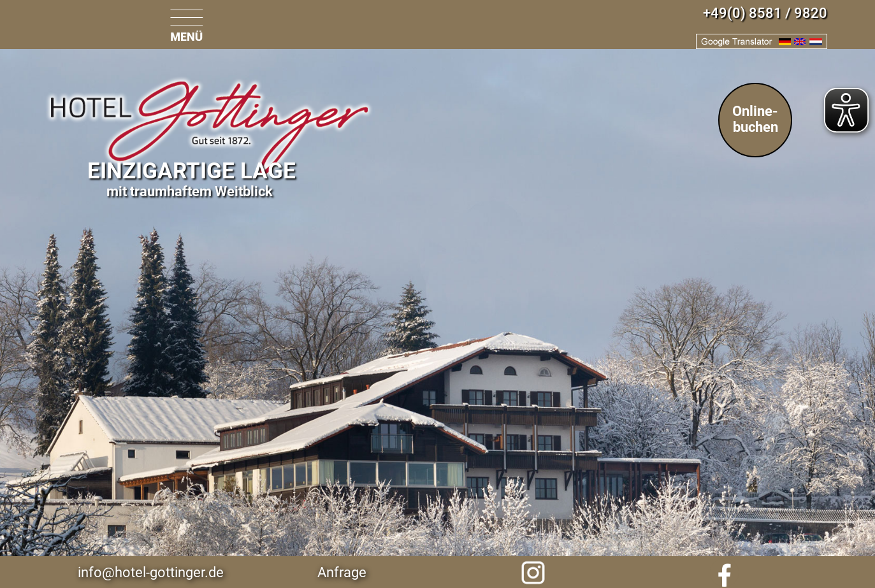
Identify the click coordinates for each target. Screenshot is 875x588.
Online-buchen (755, 119)
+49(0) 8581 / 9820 (765, 13)
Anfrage (342, 572)
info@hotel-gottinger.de (151, 572)
